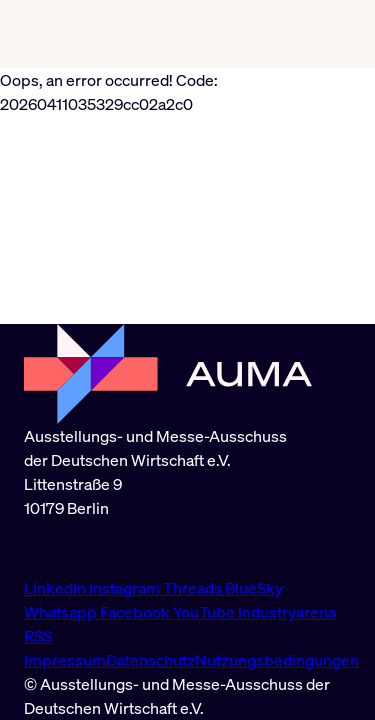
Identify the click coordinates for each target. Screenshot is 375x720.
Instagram (126, 588)
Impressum (65, 660)
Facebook (136, 612)
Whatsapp (62, 612)
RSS (38, 636)
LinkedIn (56, 588)
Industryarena (287, 612)
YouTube (205, 612)
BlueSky (254, 588)
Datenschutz (150, 660)
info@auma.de (75, 548)
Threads (194, 588)
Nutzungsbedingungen (277, 660)
